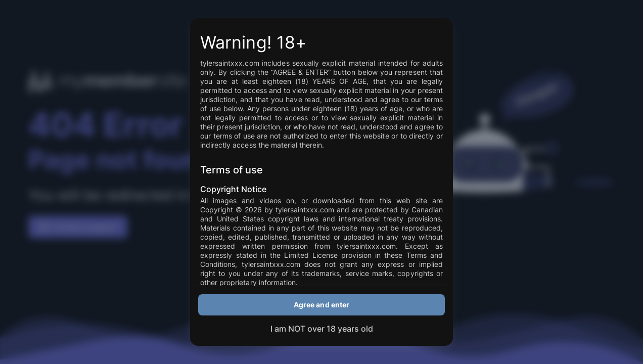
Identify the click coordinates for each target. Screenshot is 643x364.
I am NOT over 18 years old (322, 329)
